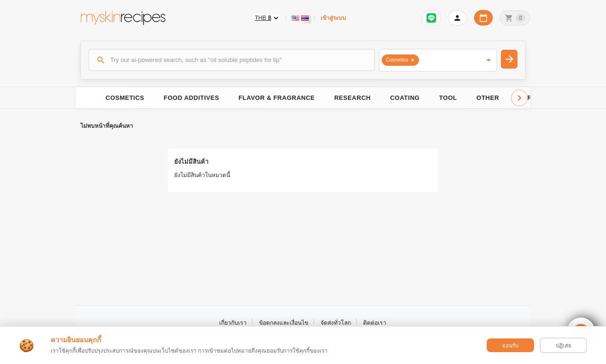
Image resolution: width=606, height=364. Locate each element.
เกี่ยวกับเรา (233, 323)
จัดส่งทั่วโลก (336, 323)
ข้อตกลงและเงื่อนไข (284, 323)
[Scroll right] (519, 98)
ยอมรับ (510, 346)
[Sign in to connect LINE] (431, 18)
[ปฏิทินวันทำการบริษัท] (483, 18)
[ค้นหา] (232, 60)
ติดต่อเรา (375, 323)
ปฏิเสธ (564, 346)
